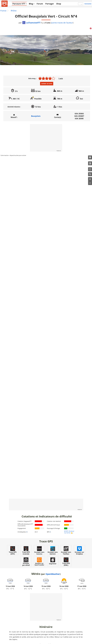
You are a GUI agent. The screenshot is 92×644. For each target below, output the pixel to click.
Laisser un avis (47, 83)
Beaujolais (36, 116)
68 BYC (66, 531)
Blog (31, 4)
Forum (40, 4)
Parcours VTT (19, 4)
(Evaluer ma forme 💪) (69, 532)
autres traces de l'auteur (62, 23)
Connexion (88, 4)
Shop (59, 4)
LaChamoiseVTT (31, 23)
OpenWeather (53, 574)
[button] (90, 157)
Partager (50, 4)
